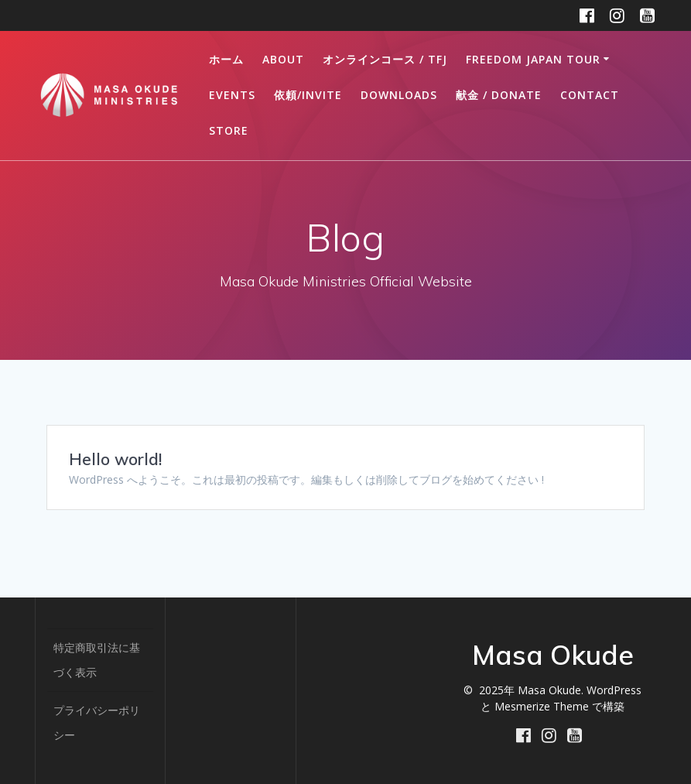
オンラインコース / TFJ (385, 59)
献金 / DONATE (499, 95)
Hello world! (115, 459)
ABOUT (283, 59)
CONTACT (590, 95)
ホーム (226, 59)
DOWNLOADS (399, 95)
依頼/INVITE (308, 95)
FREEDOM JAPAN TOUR (533, 59)
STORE (229, 130)
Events (232, 95)
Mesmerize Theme (542, 706)
